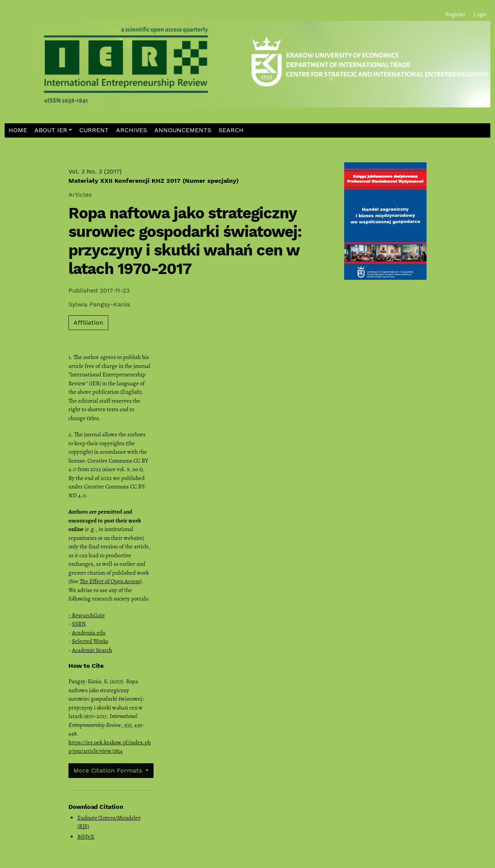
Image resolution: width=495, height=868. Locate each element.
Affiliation (88, 323)
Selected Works (90, 641)
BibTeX (86, 837)
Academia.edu (89, 633)
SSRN (79, 624)
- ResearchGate (87, 615)
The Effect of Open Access (110, 581)
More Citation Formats (109, 770)
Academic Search (92, 650)
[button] (53, 130)
